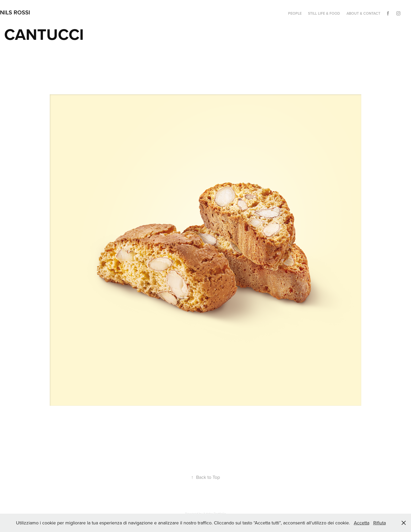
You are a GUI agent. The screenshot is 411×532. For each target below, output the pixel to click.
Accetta (362, 523)
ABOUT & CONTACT (363, 13)
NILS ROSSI (15, 12)
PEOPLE (295, 13)
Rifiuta (380, 523)
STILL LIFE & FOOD (324, 13)
